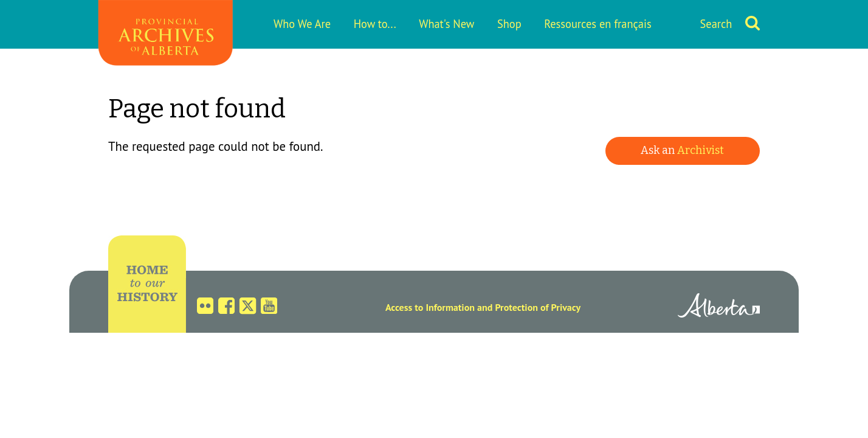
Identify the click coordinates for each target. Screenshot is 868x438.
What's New (446, 24)
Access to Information (430, 307)
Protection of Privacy (538, 307)
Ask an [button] (682, 150)
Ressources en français (598, 24)
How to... (375, 24)
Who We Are (302, 24)
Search (716, 24)
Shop (509, 24)
